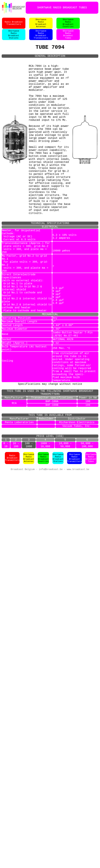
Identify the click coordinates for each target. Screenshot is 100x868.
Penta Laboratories (19, 506)
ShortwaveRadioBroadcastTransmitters (41, 38)
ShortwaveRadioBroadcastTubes (91, 546)
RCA (14, 483)
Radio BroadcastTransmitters (14, 25)
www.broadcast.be (78, 558)
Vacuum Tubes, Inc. (77, 510)
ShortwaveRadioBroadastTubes (68, 38)
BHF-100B (52, 485)
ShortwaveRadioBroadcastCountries (68, 25)
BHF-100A (52, 481)
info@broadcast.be (51, 558)
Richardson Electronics (77, 506)
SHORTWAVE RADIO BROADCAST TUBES (62, 8)
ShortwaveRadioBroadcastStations (14, 38)
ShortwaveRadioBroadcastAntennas (41, 25)
